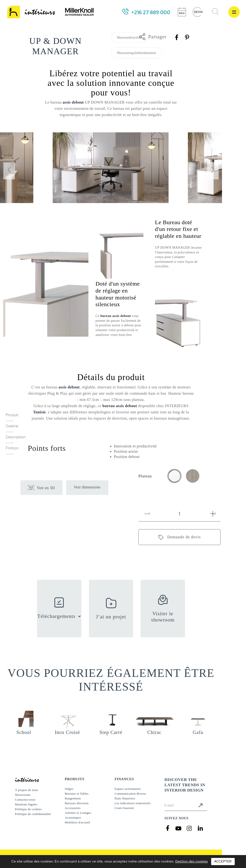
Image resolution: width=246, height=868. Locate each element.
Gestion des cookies (191, 861)
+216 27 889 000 (151, 12)
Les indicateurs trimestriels (133, 803)
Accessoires (73, 808)
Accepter (223, 861)
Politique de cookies (28, 809)
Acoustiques (73, 818)
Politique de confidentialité (33, 814)
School (24, 732)
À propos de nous (26, 790)
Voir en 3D (46, 488)
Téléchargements (56, 616)
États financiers (125, 798)
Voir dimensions (87, 487)
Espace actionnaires (128, 789)
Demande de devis (184, 537)
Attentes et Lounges (78, 813)
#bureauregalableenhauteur (137, 53)
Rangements (73, 798)
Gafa (198, 732)
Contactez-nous (25, 800)
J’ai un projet (111, 617)
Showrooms (23, 795)
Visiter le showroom (163, 617)
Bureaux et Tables (77, 794)
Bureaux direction (77, 803)
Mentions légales (26, 804)
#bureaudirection (129, 38)
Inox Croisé (67, 732)
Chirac (154, 732)
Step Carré (111, 732)
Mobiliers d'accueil (78, 822)
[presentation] (9, 171)
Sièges (69, 789)
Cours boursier (124, 808)
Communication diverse (130, 794)
